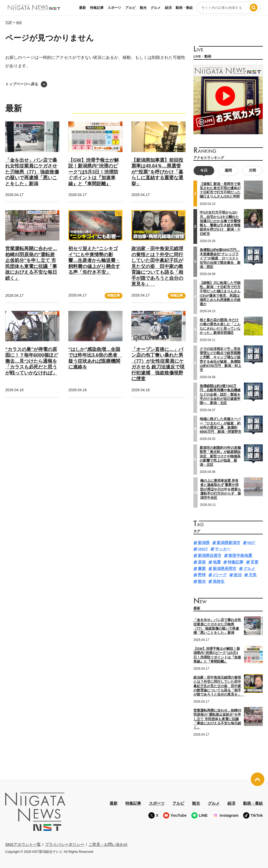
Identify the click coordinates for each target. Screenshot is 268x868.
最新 (82, 8)
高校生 (219, 581)
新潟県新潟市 (228, 543)
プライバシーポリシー (65, 844)
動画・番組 (184, 8)
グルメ (156, 8)
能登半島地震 (240, 555)
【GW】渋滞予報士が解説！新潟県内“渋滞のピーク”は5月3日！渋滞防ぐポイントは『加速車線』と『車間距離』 (94, 172)
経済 (168, 8)
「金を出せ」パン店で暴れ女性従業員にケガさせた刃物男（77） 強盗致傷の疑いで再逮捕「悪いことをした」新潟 (32, 172)
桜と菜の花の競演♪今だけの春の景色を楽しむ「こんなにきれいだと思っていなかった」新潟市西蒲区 (220, 326)
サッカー (223, 549)
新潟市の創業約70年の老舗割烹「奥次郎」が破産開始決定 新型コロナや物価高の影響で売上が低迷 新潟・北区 (220, 456)
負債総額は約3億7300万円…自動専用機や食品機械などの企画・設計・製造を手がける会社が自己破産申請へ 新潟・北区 (220, 394)
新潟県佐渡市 (210, 555)
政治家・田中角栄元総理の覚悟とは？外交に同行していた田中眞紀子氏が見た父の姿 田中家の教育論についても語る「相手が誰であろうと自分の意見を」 (157, 266)
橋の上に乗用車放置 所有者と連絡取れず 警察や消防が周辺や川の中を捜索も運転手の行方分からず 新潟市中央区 (221, 489)
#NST (203, 549)
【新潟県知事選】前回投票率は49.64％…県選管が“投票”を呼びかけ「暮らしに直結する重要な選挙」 (157, 172)
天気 (253, 575)
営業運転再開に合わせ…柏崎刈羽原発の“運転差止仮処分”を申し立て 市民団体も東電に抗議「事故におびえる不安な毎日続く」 (217, 719)
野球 (202, 575)
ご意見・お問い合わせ (108, 844)
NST (251, 543)
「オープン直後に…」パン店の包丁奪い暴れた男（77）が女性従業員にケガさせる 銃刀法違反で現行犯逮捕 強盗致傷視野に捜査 (158, 364)
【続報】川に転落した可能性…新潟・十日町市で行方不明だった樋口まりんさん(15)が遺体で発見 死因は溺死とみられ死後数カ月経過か (220, 293)
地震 (217, 562)
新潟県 (204, 543)
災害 (254, 562)
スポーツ (114, 8)
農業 (202, 569)
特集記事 (97, 8)
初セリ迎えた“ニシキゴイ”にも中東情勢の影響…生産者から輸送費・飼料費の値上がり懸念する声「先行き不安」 (94, 260)
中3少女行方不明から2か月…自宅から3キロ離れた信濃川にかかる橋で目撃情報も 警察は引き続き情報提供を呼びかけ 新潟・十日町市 (220, 223)
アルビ (130, 8)
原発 (202, 562)
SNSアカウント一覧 (23, 844)
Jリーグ (220, 575)
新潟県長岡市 (225, 569)
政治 (238, 575)
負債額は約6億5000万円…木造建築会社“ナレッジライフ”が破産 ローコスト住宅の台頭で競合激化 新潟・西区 (220, 258)
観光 (143, 8)
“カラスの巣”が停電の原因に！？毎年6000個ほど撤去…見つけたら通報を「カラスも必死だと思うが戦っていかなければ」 (32, 361)
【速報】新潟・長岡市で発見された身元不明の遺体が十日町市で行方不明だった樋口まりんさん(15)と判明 (220, 190)
